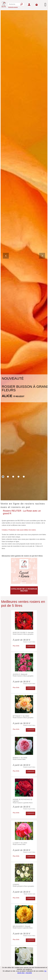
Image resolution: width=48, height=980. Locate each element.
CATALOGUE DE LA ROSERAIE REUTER (24, 590)
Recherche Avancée (13, 7)
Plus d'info (16, 646)
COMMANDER (31, 646)
